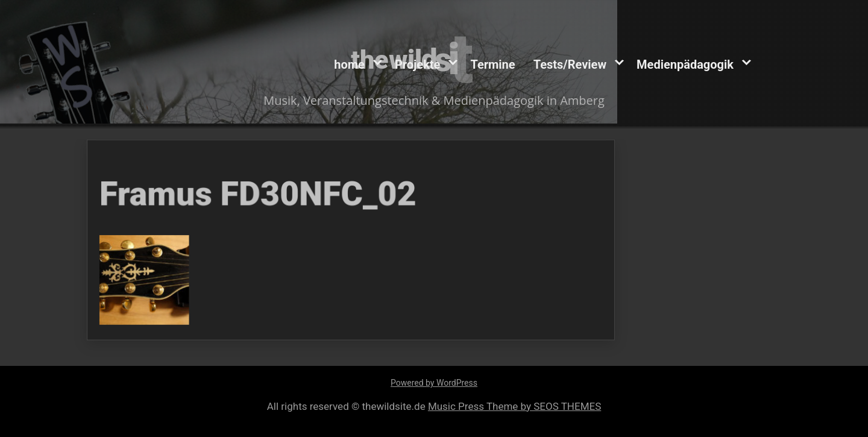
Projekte (417, 64)
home (349, 64)
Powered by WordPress (434, 383)
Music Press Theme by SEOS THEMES (514, 406)
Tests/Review (570, 64)
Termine (492, 64)
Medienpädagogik (685, 64)
